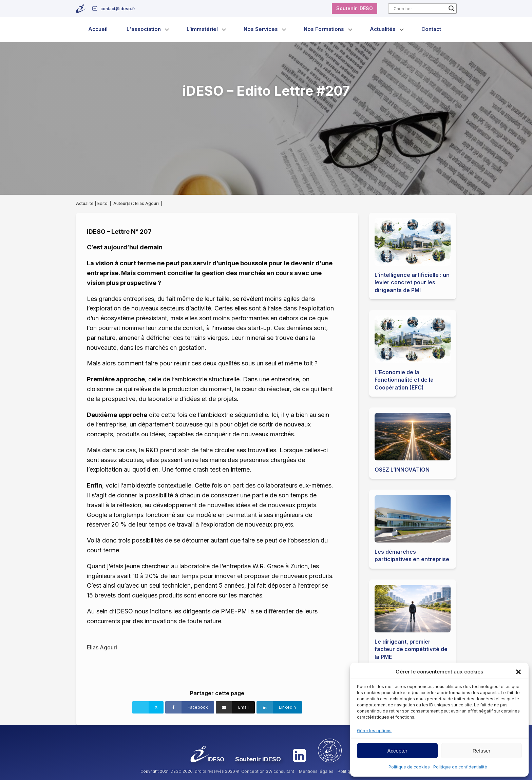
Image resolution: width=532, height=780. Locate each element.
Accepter (397, 751)
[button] (518, 672)
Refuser (482, 751)
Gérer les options (374, 731)
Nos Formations (324, 29)
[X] (148, 707)
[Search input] (419, 8)
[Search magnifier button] (452, 8)
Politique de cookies (409, 767)
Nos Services (261, 29)
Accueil (98, 29)
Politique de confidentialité (460, 767)
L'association (144, 29)
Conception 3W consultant (268, 771)
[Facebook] (190, 707)
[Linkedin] (279, 707)
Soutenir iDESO (355, 8)
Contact (431, 29)
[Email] (235, 707)
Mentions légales (316, 771)
